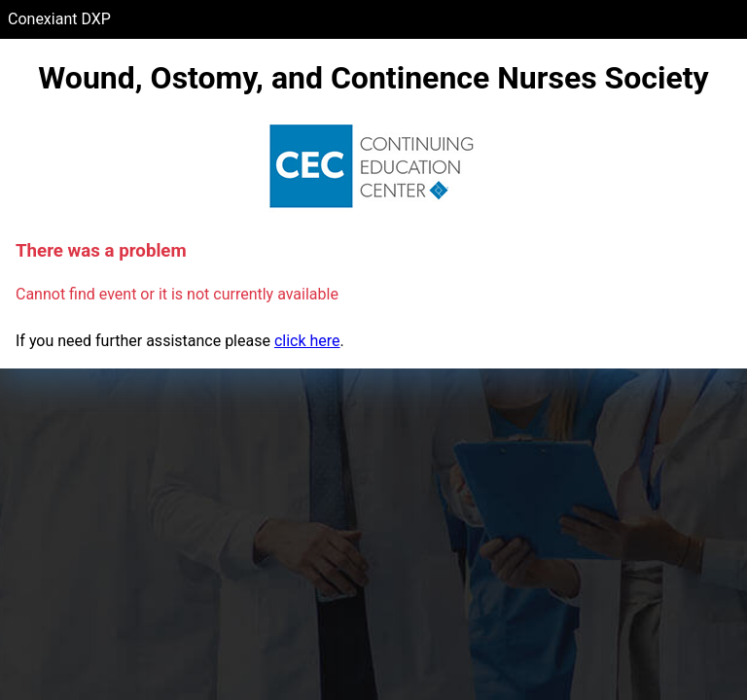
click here (307, 341)
